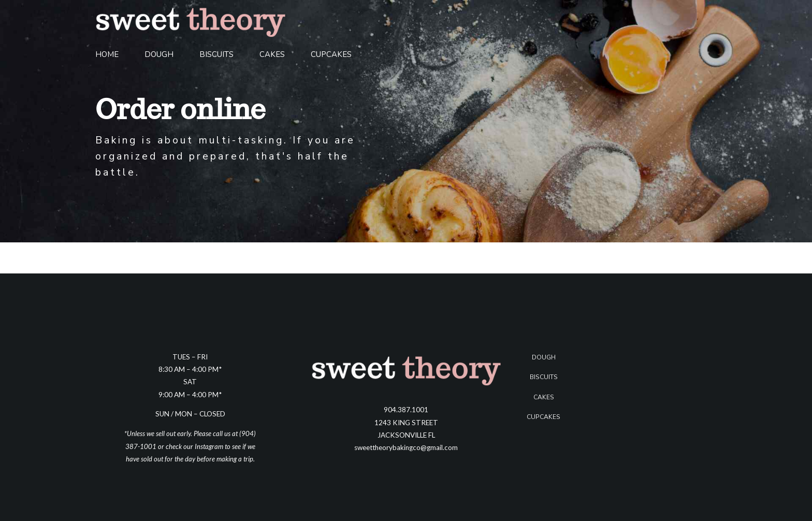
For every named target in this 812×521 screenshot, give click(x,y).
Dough (159, 54)
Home (107, 54)
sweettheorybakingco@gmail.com (406, 447)
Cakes (272, 54)
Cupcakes (331, 54)
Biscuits (216, 54)
